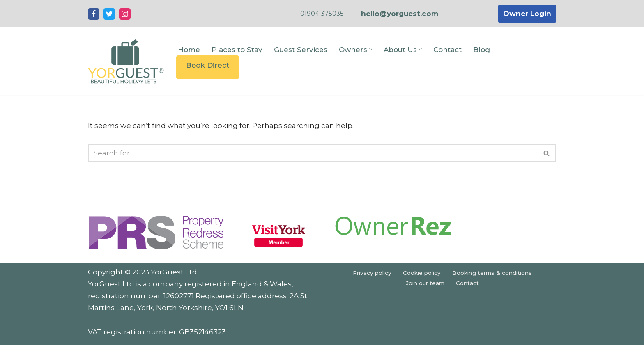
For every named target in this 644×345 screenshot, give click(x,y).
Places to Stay (237, 50)
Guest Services (301, 50)
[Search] (313, 153)
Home (189, 50)
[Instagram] (125, 14)
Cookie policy (422, 273)
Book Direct (208, 65)
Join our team (425, 283)
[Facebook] (94, 14)
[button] (371, 49)
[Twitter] (109, 14)
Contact (447, 50)
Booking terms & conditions (492, 273)
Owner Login (527, 14)
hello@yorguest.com (400, 14)
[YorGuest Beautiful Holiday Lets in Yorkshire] (126, 61)
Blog (482, 50)
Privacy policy (372, 273)
